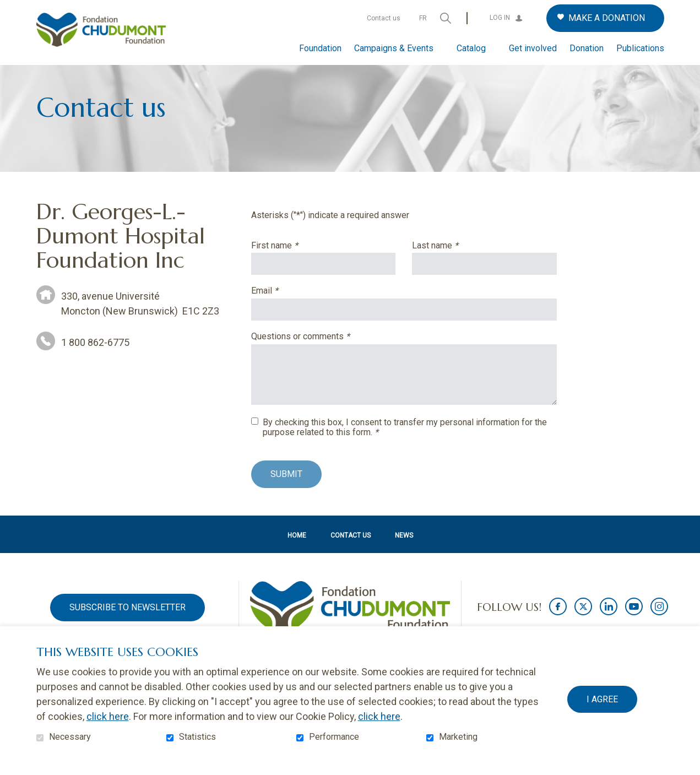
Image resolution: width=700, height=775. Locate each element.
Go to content (9, 9)
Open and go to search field (446, 18)
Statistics (197, 737)
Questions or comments (319, 354)
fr (423, 18)
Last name (454, 263)
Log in (500, 18)
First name (293, 263)
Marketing (458, 737)
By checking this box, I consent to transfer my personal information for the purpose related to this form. (405, 445)
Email (283, 309)
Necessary (70, 737)
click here (108, 716)
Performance (334, 737)
